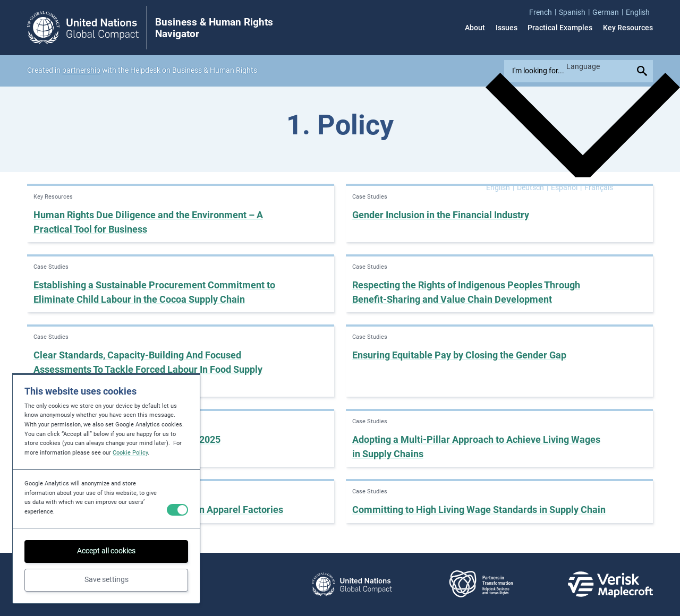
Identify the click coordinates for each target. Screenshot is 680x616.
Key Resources (628, 28)
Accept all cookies (106, 551)
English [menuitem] (498, 188)
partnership (81, 70)
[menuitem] (544, 12)
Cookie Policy (130, 453)
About (475, 28)
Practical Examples (560, 28)
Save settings (107, 579)
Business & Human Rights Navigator (214, 28)
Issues (507, 28)
